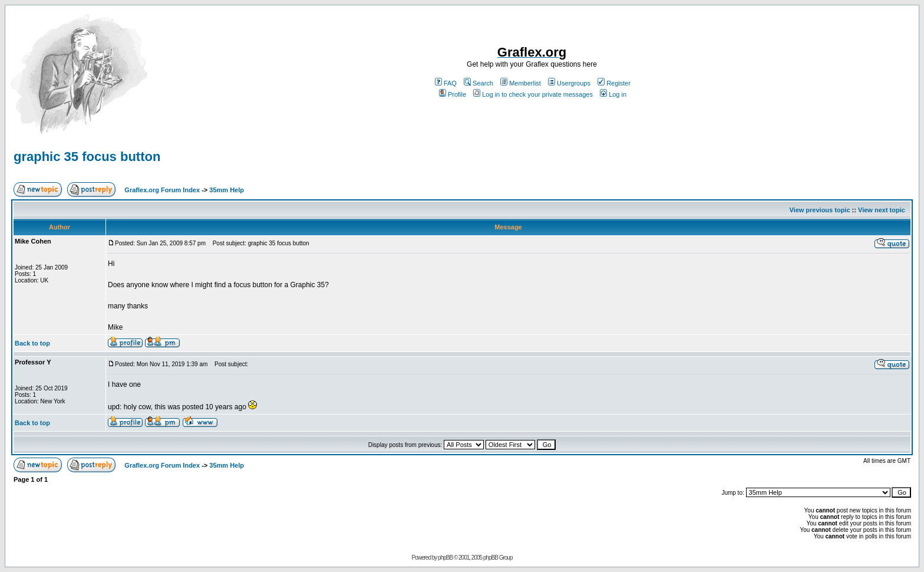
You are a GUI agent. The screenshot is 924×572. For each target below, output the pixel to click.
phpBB (445, 558)
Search (478, 83)
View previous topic (819, 210)
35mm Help (227, 190)
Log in (613, 94)
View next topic (882, 210)
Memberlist (521, 83)
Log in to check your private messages (533, 94)
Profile (453, 94)
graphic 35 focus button (87, 157)
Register (614, 83)
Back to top (32, 343)
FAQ (446, 83)
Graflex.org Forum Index (162, 190)
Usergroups (569, 83)
